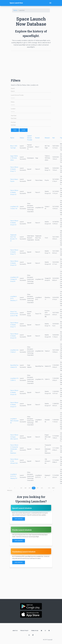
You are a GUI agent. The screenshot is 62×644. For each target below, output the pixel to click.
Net (54, 138)
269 (30, 488)
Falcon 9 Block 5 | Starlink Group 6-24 (14, 263)
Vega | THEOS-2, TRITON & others (14, 158)
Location (13, 109)
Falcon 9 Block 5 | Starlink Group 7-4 (14, 169)
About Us (15, 631)
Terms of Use (35, 631)
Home (15, 10)
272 (42, 488)
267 (21, 488)
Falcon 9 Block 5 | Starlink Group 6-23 (14, 223)
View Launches (19, 519)
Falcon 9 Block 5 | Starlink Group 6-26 (14, 392)
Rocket (37, 138)
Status (13, 102)
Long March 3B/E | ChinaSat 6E (14, 421)
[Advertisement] (31, 64)
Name (12, 138)
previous (10, 488)
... (18, 488)
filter (15, 130)
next (54, 488)
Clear (24, 130)
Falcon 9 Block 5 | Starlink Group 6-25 (14, 336)
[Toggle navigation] (50, 3)
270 (34, 488)
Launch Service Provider (17, 95)
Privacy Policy (24, 631)
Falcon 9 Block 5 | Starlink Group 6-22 (14, 192)
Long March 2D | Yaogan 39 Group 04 (14, 279)
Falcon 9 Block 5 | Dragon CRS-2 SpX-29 (14, 437)
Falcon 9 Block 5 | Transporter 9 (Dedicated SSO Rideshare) (14, 449)
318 (49, 488)
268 (25, 488)
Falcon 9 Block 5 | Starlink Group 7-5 (14, 252)
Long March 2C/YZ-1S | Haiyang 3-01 (14, 476)
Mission (47, 138)
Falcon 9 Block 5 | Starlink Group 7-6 (14, 325)
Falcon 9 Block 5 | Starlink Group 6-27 (14, 405)
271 (38, 488)
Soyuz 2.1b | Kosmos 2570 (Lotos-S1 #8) (14, 314)
